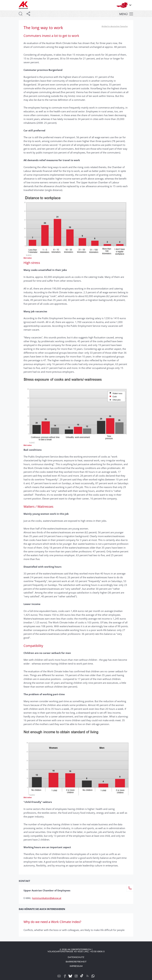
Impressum (76, 966)
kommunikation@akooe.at (47, 898)
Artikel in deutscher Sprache (115, 26)
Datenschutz (76, 957)
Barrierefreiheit (76, 962)
